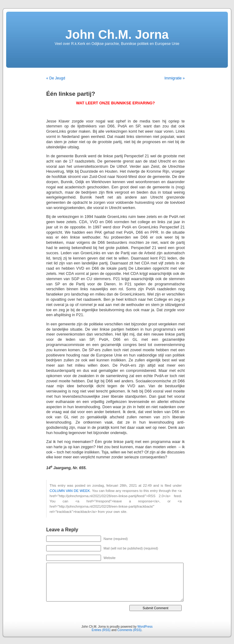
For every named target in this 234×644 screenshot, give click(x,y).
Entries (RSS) (101, 630)
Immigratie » (175, 78)
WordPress (145, 627)
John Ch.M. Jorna (117, 34)
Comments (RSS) (129, 630)
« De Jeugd (56, 78)
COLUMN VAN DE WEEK (70, 491)
